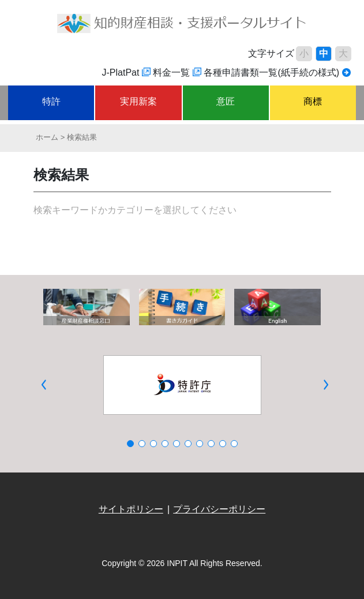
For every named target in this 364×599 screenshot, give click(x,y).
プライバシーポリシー (219, 509)
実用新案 (138, 101)
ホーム (47, 137)
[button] (44, 385)
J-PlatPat (121, 72)
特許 (51, 101)
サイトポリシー (131, 509)
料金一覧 (171, 72)
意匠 (226, 101)
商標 (313, 101)
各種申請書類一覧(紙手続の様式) (271, 72)
